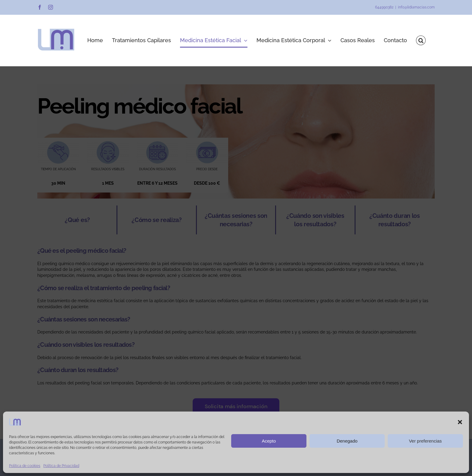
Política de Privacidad (61, 466)
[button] (460, 422)
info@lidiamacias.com (416, 7)
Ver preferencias (425, 441)
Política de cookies (25, 466)
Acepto (269, 441)
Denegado (347, 441)
